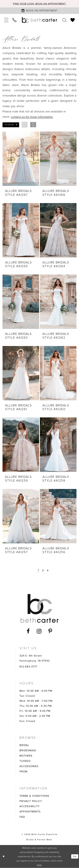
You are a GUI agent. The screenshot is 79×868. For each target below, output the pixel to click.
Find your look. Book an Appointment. (39, 4)
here (39, 865)
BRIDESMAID (28, 751)
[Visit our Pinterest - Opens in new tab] (50, 631)
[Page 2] (43, 570)
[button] (6, 20)
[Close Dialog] (4, 857)
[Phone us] (14, 20)
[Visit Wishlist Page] (73, 20)
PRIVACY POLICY (31, 801)
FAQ (22, 817)
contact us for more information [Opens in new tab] (32, 117)
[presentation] (21, 159)
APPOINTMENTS (30, 812)
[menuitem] (6, 20)
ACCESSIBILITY (30, 807)
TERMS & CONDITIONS (34, 796)
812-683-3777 (28, 667)
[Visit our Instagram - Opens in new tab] (39, 631)
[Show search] (65, 20)
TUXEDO (25, 761)
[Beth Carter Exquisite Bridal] (39, 20)
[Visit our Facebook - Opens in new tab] (28, 631)
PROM (23, 772)
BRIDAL (24, 745)
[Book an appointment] (39, 11)
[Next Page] (48, 570)
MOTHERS (26, 756)
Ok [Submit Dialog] (75, 857)
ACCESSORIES (29, 766)
